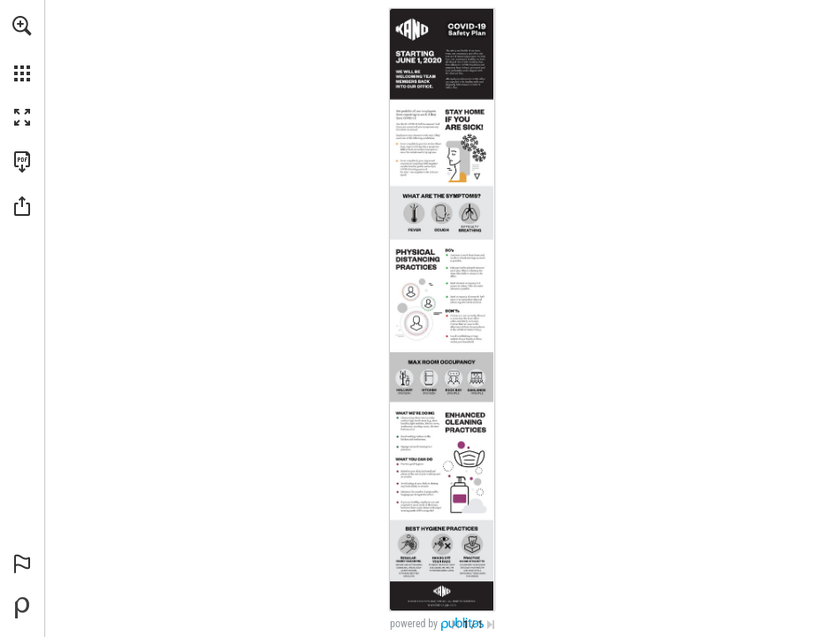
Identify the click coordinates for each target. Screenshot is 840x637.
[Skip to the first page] (455, 625)
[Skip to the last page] (491, 625)
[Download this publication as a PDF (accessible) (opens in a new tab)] (22, 162)
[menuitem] (22, 49)
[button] (22, 26)
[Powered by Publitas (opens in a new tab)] (22, 608)
